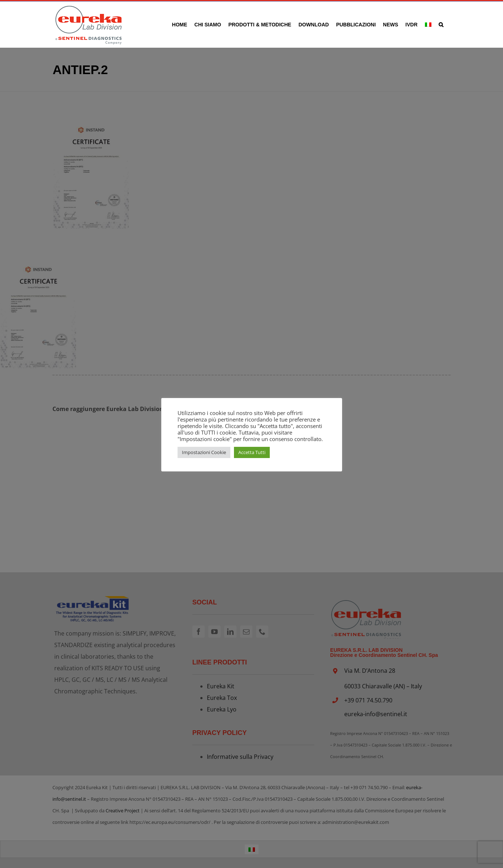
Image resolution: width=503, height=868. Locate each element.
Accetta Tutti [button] (252, 452)
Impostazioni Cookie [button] (204, 452)
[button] (441, 24)
